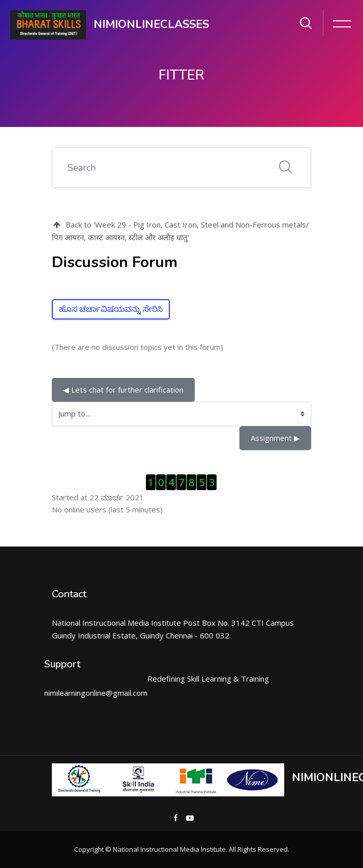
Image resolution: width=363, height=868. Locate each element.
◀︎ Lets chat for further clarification (123, 390)
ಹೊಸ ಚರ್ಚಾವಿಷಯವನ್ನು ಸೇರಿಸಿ (111, 309)
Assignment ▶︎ (275, 438)
